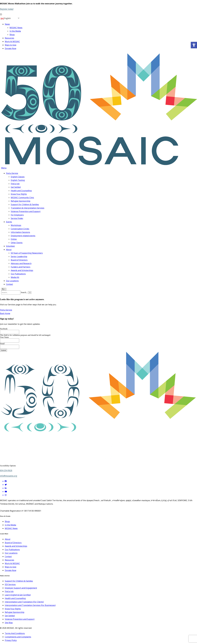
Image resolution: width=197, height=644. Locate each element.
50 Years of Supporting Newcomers (27, 253)
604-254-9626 (6, 470)
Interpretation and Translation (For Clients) (24, 602)
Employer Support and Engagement (21, 588)
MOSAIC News (16, 28)
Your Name (4, 337)
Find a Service (12, 173)
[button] (194, 45)
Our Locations (12, 281)
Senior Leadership (19, 256)
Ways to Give (11, 45)
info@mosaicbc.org (9, 476)
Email (2, 344)
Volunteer (10, 246)
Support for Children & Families (25, 204)
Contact (9, 284)
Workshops (16, 225)
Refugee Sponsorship (21, 201)
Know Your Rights (19, 194)
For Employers (17, 215)
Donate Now (10, 48)
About (9, 250)
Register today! (7, 9)
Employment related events (23, 236)
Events (9, 222)
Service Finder (17, 218)
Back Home (5, 313)
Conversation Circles (20, 229)
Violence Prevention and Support (26, 211)
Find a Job (15, 184)
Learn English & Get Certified (18, 595)
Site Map (9, 623)
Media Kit (15, 277)
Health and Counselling (21, 191)
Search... (24, 292)
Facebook (4, 329)
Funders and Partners (21, 267)
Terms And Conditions (15, 633)
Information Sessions (20, 232)
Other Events (17, 243)
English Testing (18, 180)
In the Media (15, 31)
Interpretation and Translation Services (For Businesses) (30, 605)
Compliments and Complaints (18, 637)
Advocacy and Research (21, 263)
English (6, 18)
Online (14, 239)
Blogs (12, 35)
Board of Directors (19, 260)
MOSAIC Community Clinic (22, 198)
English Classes (18, 177)
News (7, 24)
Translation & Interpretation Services (28, 208)
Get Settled (16, 187)
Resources (9, 38)
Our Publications (18, 274)
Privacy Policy (11, 640)
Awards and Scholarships (22, 270)
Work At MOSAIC (12, 41)
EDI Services (10, 584)
